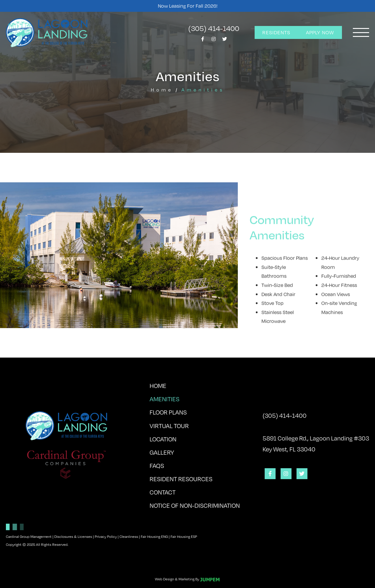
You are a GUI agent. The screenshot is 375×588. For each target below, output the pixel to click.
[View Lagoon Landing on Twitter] (225, 41)
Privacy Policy (106, 536)
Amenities (180, 398)
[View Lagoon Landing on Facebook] (203, 41)
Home (162, 90)
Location (163, 439)
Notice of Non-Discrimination (195, 505)
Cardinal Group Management (29, 536)
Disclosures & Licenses (73, 536)
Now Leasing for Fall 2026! (188, 6)
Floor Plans (168, 412)
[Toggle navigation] (361, 32)
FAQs (157, 465)
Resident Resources (181, 479)
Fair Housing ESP (184, 536)
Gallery (162, 452)
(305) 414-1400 (214, 28)
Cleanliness (129, 536)
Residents (276, 32)
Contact (163, 492)
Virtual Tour (169, 426)
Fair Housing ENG (154, 536)
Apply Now (320, 32)
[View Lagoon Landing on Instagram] (214, 41)
